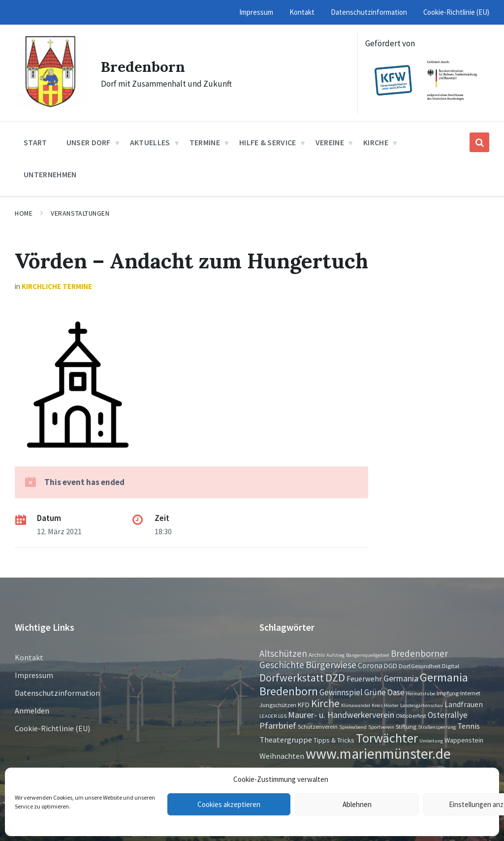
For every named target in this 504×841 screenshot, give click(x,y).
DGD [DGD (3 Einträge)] (391, 666)
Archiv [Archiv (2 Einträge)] (317, 654)
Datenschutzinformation (57, 693)
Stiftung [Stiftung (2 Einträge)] (406, 726)
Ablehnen (357, 804)
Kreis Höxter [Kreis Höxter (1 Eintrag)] (385, 705)
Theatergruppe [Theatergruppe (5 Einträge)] (286, 740)
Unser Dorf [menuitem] (89, 142)
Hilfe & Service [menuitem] (268, 142)
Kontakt (29, 657)
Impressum (34, 675)
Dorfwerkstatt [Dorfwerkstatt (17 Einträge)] (292, 678)
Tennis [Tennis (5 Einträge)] (469, 726)
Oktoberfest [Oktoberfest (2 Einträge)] (411, 715)
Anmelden (32, 711)
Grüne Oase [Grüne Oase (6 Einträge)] (384, 692)
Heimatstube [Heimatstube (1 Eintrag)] (421, 694)
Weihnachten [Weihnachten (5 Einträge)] (282, 756)
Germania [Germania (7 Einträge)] (401, 679)
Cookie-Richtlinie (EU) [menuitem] (456, 12)
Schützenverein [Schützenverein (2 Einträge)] (318, 726)
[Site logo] (50, 104)
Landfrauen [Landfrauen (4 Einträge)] (464, 704)
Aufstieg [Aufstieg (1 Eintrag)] (335, 655)
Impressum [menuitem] (256, 12)
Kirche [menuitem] (376, 142)
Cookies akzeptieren (229, 804)
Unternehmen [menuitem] (50, 174)
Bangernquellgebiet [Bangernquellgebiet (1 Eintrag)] (368, 655)
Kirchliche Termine (57, 286)
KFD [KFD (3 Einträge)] (304, 705)
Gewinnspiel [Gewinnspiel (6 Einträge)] (341, 692)
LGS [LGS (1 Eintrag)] (282, 716)
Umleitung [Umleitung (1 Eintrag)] (431, 741)
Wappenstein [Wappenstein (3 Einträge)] (464, 740)
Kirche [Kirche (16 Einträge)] (325, 703)
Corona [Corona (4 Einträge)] (370, 665)
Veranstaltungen (80, 213)
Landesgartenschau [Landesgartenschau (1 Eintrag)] (422, 705)
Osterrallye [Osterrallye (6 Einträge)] (448, 715)
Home (24, 213)
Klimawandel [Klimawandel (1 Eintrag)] (356, 705)
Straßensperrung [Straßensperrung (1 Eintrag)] (437, 727)
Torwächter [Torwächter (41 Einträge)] (387, 738)
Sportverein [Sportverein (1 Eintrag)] (381, 727)
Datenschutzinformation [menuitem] (369, 12)
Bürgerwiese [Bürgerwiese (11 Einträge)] (331, 664)
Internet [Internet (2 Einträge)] (470, 693)
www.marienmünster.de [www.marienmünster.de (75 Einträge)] (378, 754)
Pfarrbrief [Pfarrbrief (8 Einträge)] (278, 726)
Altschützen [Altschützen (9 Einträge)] (283, 653)
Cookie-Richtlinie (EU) (52, 728)
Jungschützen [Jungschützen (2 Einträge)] (278, 705)
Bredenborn (143, 66)
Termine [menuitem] (205, 142)
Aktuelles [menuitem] (150, 142)
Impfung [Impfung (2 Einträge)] (448, 693)
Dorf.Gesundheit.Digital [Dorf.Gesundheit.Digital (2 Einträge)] (429, 666)
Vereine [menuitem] (330, 142)
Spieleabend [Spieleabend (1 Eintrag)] (353, 727)
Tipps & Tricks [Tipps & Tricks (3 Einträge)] (334, 740)
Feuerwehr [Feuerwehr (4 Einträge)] (364, 679)
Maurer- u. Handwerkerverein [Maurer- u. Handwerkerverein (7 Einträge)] (341, 715)
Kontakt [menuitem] (302, 12)
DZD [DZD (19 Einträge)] (335, 678)
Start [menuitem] (35, 142)
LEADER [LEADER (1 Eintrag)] (268, 716)
